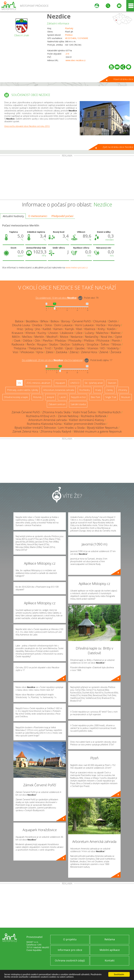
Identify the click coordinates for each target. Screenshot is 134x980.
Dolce (48, 325)
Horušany (114, 325)
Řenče (31, 344)
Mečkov (27, 337)
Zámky (110, 390)
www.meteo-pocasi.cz (77, 268)
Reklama (110, 939)
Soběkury (78, 344)
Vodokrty (113, 348)
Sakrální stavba (78, 404)
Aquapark (60, 383)
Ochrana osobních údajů (70, 960)
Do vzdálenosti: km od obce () (52, 360)
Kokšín (111, 329)
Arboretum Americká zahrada (48, 420)
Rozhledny (85, 390)
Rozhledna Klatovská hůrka (44, 424)
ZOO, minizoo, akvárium (38, 383)
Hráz (20, 329)
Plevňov (48, 341)
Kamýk (69, 329)
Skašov (53, 344)
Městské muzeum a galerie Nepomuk (98, 431)
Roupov (42, 344)
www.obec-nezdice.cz (75, 60)
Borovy (66, 321)
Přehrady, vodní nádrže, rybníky (23, 390)
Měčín (16, 337)
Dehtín (113, 321)
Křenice (30, 333)
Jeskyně (50, 397)
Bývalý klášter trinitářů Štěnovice (35, 428)
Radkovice (18, 344)
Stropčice (92, 344)
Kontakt (110, 960)
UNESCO (75, 383)
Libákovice (67, 333)
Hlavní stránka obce (123, 79)
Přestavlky (75, 341)
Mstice (64, 337)
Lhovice (53, 333)
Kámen (58, 329)
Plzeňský (69, 28)
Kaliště (47, 329)
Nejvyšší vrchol (78, 397)
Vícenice (93, 348)
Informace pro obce (70, 950)
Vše (19, 383)
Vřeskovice (27, 352)
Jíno (38, 329)
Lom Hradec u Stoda (71, 428)
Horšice (101, 325)
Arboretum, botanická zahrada (59, 390)
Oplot (118, 337)
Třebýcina (20, 348)
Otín (37, 341)
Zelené (104, 352)
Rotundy (37, 397)
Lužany (89, 333)
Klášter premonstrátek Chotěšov (85, 424)
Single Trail (111, 397)
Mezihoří (52, 337)
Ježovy (29, 329)
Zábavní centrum (57, 404)
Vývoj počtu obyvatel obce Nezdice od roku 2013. (27, 126)
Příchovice (103, 341)
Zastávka (61, 352)
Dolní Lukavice (63, 325)
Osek (17, 341)
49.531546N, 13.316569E (76, 38)
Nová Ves (107, 337)
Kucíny (42, 333)
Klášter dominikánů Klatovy (87, 420)
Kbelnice (90, 329)
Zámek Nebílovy (68, 416)
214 (67, 54)
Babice (19, 321)
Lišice (79, 333)
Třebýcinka (35, 348)
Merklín (39, 337)
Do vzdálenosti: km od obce (56, 298)
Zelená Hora (89, 352)
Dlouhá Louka (21, 325)
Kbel (79, 329)
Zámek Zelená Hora (25, 431)
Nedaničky (92, 337)
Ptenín (116, 341)
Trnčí (48, 348)
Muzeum (126, 397)
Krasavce (17, 333)
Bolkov (55, 321)
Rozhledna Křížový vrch (41, 416)
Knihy (101, 329)
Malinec (116, 333)
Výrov (40, 352)
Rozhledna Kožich (109, 412)
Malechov (102, 333)
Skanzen (112, 383)
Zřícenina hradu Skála (56, 412)
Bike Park (95, 397)
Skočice (65, 344)
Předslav (60, 341)
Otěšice (28, 341)
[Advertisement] (67, 178)
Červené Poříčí (82, 321)
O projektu (70, 939)
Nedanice (77, 337)
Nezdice (59, 16)
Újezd (69, 348)
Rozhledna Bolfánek (94, 416)
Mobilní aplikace (110, 950)
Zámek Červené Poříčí (26, 412)
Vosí (15, 352)
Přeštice (69, 35)
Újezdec (80, 348)
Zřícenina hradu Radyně (56, 431)
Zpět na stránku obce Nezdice (118, 147)
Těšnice (116, 344)
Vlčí (103, 348)
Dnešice (37, 325)
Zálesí (49, 352)
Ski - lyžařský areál (94, 383)
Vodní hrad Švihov (84, 412)
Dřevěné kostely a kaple (16, 397)
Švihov (105, 344)
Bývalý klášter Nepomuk (102, 428)
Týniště (58, 348)
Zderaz (74, 352)
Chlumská (100, 321)
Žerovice (116, 352)
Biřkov (44, 321)
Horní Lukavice (84, 325)
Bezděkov (32, 321)
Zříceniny (123, 390)
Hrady (98, 390)
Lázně (63, 397)
